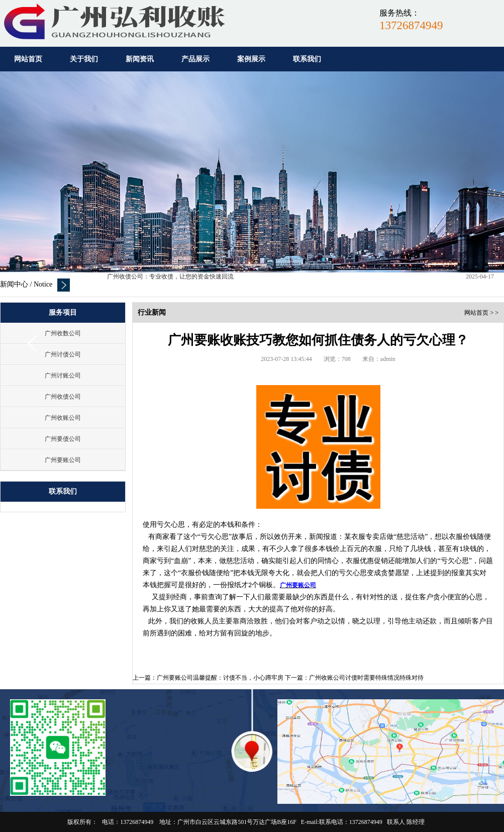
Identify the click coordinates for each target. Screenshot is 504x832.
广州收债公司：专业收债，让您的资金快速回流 (170, 278)
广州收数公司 (63, 333)
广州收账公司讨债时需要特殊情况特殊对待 (366, 678)
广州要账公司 (63, 460)
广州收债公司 (63, 397)
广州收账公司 (63, 418)
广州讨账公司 (63, 376)
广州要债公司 (63, 439)
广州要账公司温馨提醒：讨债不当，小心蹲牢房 (220, 678)
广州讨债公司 (63, 354)
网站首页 (476, 313)
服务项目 (63, 312)
